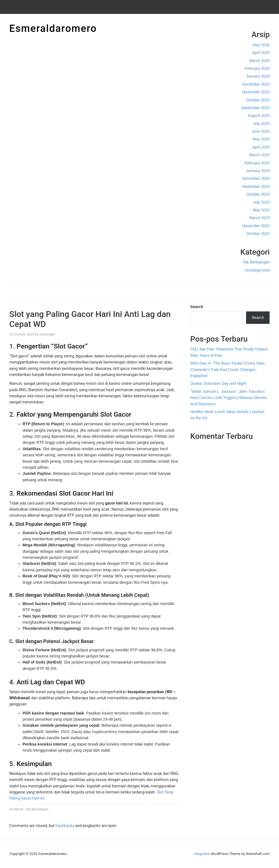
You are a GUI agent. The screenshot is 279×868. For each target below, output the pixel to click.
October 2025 (258, 100)
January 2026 (258, 76)
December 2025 (256, 84)
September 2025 (255, 108)
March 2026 (260, 61)
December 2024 (256, 178)
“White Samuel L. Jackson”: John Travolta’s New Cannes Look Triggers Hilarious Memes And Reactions (229, 398)
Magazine (202, 854)
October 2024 (258, 194)
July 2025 (262, 124)
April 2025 (261, 147)
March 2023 (260, 218)
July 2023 (262, 202)
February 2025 (257, 163)
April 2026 (261, 53)
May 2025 (261, 139)
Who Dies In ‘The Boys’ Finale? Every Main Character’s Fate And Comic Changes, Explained (228, 369)
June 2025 (261, 131)
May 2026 (261, 45)
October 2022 (258, 234)
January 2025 (258, 171)
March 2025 (260, 155)
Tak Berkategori (256, 262)
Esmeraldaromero (53, 29)
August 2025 (259, 116)
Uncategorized (257, 270)
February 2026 (257, 68)
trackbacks (65, 826)
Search (197, 307)
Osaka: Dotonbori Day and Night (218, 383)
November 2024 (256, 186)
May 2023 (261, 210)
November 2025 (256, 92)
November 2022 (256, 226)
